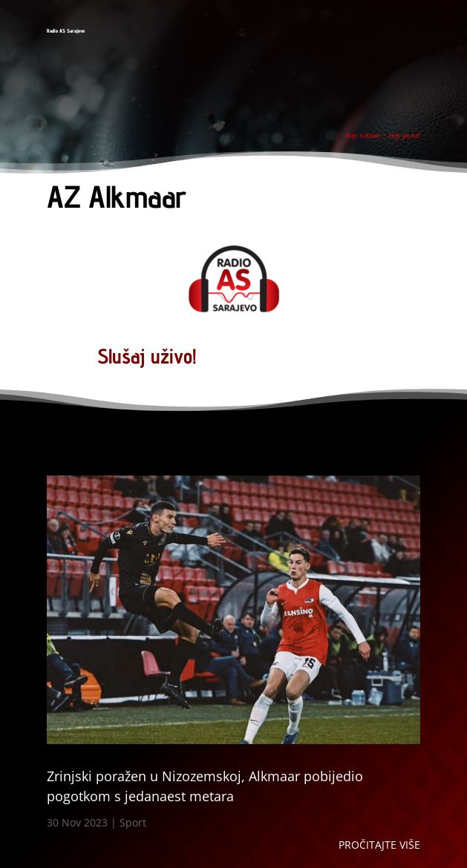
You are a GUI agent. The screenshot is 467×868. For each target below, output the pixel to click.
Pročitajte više (379, 845)
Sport (133, 822)
